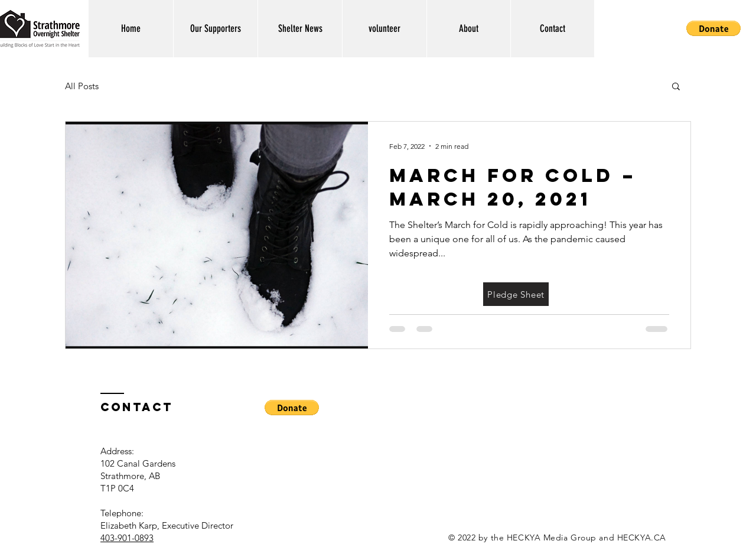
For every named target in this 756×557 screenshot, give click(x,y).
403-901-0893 (127, 538)
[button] (713, 28)
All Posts (82, 86)
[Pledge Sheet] (516, 294)
